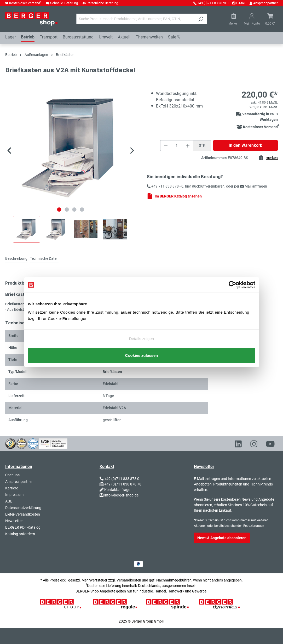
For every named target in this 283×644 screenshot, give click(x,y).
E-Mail (241, 3)
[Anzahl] (177, 146)
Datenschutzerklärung (23, 508)
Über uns (12, 475)
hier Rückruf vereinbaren (205, 186)
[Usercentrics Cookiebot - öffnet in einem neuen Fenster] (232, 281)
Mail (246, 186)
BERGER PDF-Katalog (23, 527)
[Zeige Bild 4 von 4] (82, 210)
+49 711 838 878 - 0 (165, 186)
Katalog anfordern (20, 534)
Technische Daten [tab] (44, 258)
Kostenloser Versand (25, 3)
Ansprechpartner (265, 3)
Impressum (14, 495)
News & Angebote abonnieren (222, 538)
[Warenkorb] (270, 19)
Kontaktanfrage (117, 490)
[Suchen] (201, 19)
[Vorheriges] (9, 151)
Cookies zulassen (142, 359)
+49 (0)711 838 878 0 (213, 3)
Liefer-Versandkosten (23, 514)
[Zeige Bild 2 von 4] (67, 210)
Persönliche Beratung (102, 3)
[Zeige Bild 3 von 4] (74, 210)
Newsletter (14, 521)
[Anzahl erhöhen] (188, 146)
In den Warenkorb (246, 145)
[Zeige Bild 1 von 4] (59, 210)
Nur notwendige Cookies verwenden (141, 344)
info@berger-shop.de (121, 495)
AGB (9, 501)
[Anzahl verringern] (166, 146)
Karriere (12, 488)
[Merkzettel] (233, 19)
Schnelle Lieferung (64, 3)
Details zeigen (142, 335)
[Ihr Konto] (252, 19)
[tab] (16, 259)
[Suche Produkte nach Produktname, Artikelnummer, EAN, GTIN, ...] (136, 19)
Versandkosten (129, 580)
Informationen (19, 467)
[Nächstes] (132, 151)
